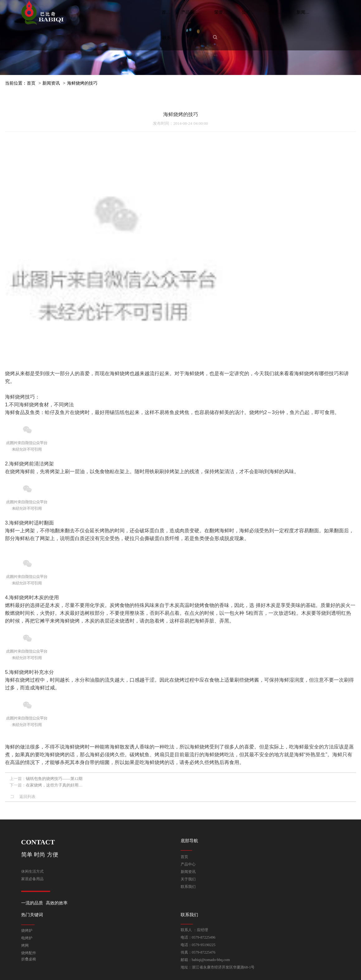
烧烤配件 (29, 959)
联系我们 (188, 884)
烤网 (25, 952)
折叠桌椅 (29, 965)
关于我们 (188, 876)
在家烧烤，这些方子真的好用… (54, 790)
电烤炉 (27, 944)
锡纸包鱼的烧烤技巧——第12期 (54, 784)
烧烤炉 (27, 937)
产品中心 (188, 861)
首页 (31, 83)
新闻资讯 (51, 83)
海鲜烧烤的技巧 (82, 83)
